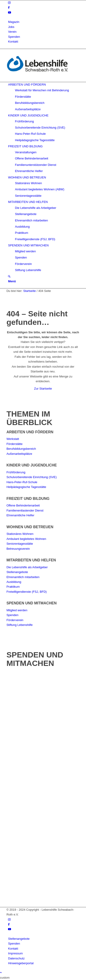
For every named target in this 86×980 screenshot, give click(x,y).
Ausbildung (14, 582)
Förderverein (15, 620)
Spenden (14, 37)
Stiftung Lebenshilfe (19, 625)
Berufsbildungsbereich (21, 449)
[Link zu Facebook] (9, 7)
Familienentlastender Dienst (25, 510)
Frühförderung (16, 472)
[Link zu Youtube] (10, 12)
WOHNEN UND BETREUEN (30, 527)
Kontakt (13, 42)
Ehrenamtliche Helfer (20, 515)
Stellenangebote (17, 572)
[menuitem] (44, 22)
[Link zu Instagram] (9, 3)
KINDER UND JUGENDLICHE (32, 465)
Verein (12, 32)
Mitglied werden (17, 610)
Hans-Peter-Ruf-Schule (22, 482)
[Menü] (12, 281)
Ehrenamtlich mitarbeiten (23, 577)
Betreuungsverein (18, 549)
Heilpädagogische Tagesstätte (26, 487)
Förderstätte (14, 444)
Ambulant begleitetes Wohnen (26, 539)
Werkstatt (13, 439)
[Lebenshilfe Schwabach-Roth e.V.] (41, 79)
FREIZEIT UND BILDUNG (28, 499)
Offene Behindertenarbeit (23, 505)
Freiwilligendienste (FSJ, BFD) (27, 592)
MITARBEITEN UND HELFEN (31, 560)
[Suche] (9, 276)
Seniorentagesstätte (20, 544)
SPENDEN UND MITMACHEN (32, 603)
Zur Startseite (43, 389)
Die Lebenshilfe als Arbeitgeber (27, 567)
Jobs (11, 27)
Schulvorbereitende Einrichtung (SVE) (32, 477)
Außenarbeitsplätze (19, 454)
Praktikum (13, 587)
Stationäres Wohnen (20, 534)
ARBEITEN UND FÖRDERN (30, 432)
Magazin (14, 22)
